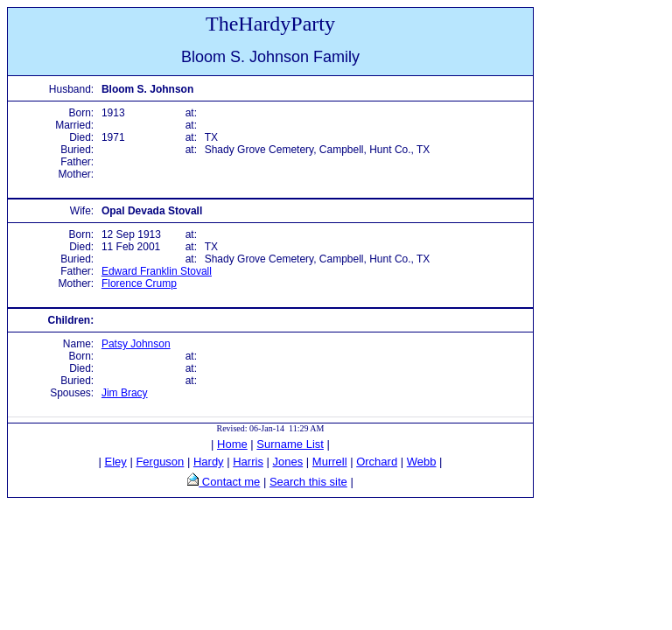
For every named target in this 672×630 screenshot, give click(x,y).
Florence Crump (139, 283)
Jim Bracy (125, 393)
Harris (248, 462)
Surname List (290, 444)
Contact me (229, 482)
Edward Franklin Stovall (157, 271)
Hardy (209, 462)
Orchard (377, 462)
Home (232, 444)
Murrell (330, 462)
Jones (288, 462)
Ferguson (160, 462)
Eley (116, 462)
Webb (422, 462)
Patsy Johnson (136, 344)
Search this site (308, 482)
